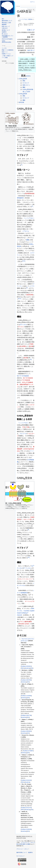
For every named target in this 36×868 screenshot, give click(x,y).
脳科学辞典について (22, 852)
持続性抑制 (30, 295)
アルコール (23, 434)
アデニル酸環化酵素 (26, 622)
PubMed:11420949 (26, 696)
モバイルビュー (20, 856)
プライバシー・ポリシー (23, 849)
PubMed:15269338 (26, 829)
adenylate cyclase (24, 624)
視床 (26, 193)
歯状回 (22, 198)
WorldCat (27, 668)
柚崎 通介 (30, 50)
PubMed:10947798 (26, 715)
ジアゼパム (26, 231)
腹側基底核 (31, 193)
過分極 (31, 346)
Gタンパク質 (28, 519)
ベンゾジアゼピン (29, 218)
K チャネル (27, 568)
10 (29, 557)
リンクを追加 (10, 63)
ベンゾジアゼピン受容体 (26, 19)
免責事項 (30, 852)
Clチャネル (23, 325)
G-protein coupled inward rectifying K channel (26, 613)
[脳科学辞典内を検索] (31, 10)
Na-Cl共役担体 (28, 378)
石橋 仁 (30, 30)
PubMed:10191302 (26, 780)
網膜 (28, 240)
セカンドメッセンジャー (26, 579)
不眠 (28, 427)
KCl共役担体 (26, 380)
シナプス (32, 286)
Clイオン (21, 327)
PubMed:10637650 (26, 680)
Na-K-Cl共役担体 (23, 376)
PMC (22, 668)
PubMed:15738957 (28, 751)
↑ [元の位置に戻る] (21, 639)
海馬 (18, 198)
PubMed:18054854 (26, 731)
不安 (24, 427)
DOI (32, 668)
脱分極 (26, 358)
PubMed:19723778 (26, 808)
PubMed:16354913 (26, 666)
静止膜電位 (23, 346)
